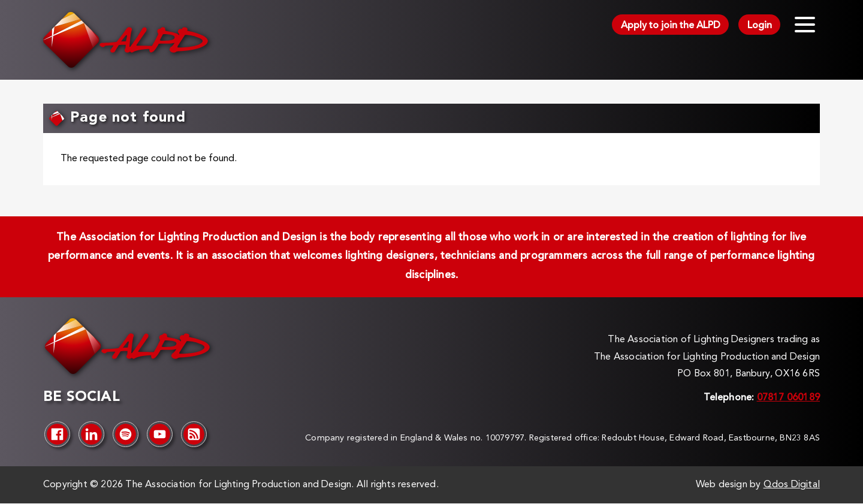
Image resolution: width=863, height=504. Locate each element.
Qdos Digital (792, 485)
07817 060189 (788, 398)
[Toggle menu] (805, 25)
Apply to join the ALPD (671, 26)
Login (760, 26)
